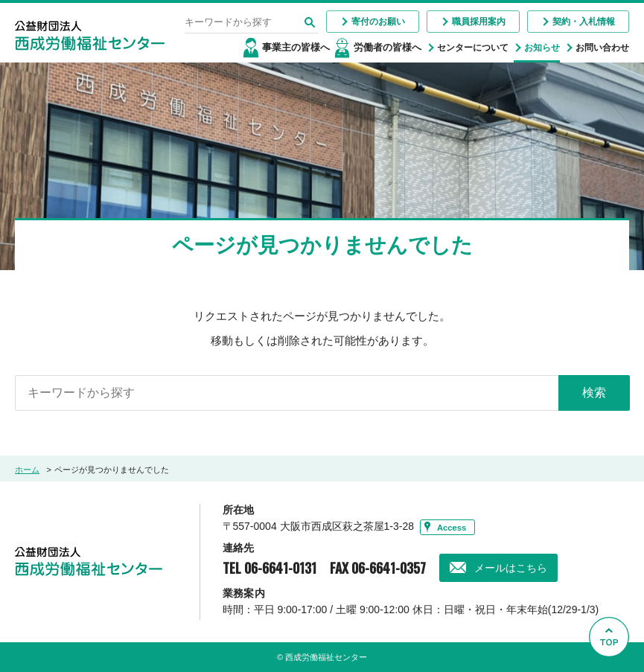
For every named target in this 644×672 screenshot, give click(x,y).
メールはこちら (511, 568)
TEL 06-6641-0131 (270, 568)
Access (452, 527)
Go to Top (611, 672)
